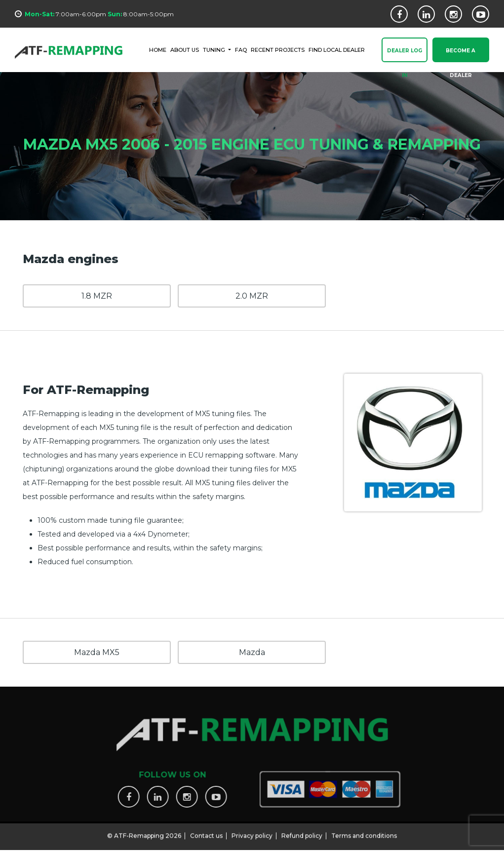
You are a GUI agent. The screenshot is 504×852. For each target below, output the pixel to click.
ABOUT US (185, 49)
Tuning (215, 49)
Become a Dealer (461, 55)
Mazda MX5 (97, 652)
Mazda (252, 652)
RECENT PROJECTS (278, 49)
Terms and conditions (364, 832)
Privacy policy (252, 832)
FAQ (241, 49)
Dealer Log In (405, 55)
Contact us (206, 832)
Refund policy (302, 832)
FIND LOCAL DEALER (337, 49)
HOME (158, 49)
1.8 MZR (97, 296)
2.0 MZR (252, 296)
